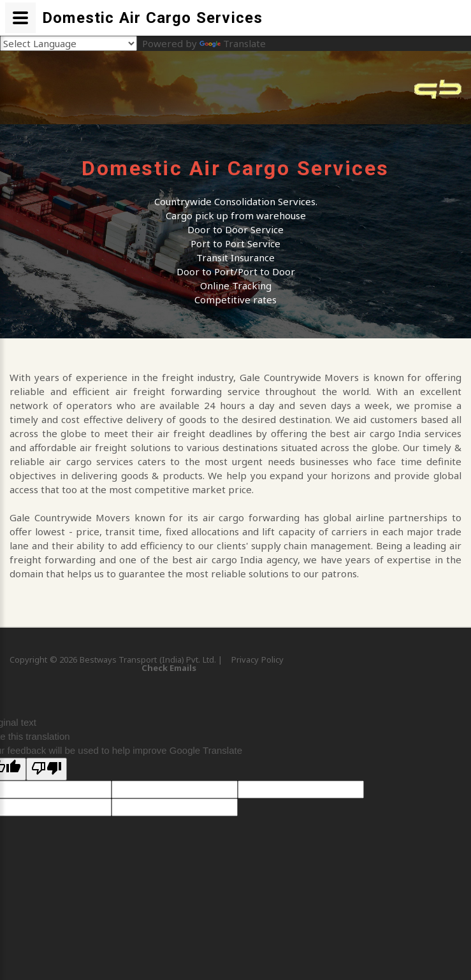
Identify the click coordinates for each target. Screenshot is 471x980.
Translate (233, 43)
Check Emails (169, 668)
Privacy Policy (257, 659)
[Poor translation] (47, 769)
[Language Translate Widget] (69, 43)
